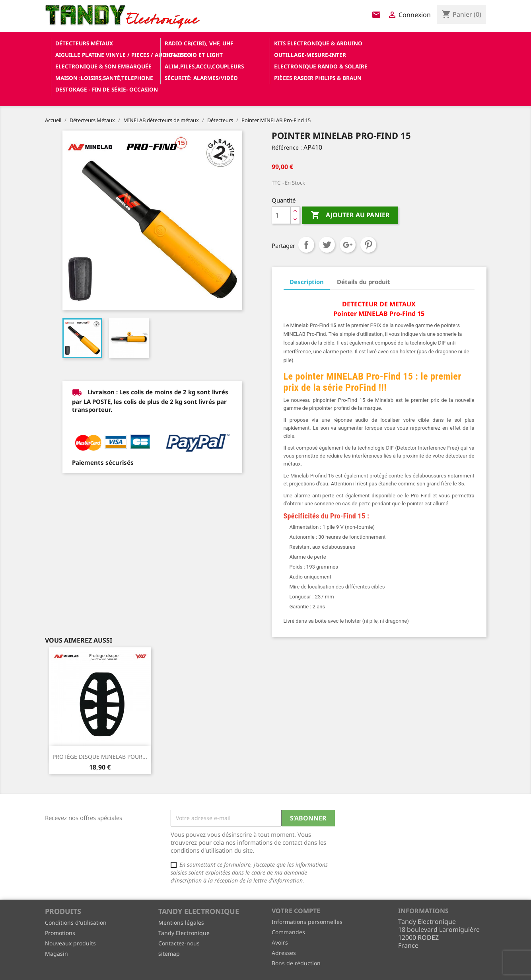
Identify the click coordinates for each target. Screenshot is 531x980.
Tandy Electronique (184, 933)
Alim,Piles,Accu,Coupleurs (204, 66)
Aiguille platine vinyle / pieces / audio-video (107, 55)
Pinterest (368, 245)
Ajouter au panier (350, 215)
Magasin (56, 954)
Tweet (327, 245)
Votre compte (296, 911)
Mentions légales (181, 923)
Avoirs (280, 942)
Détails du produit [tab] (364, 282)
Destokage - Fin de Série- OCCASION (107, 89)
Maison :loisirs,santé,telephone (104, 78)
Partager (306, 245)
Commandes (288, 932)
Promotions (60, 933)
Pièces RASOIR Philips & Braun (318, 78)
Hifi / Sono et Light (194, 55)
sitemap (169, 954)
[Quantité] (281, 215)
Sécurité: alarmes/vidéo (201, 78)
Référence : (287, 147)
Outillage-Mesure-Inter (310, 55)
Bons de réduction (296, 963)
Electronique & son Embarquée (103, 66)
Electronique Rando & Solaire (321, 66)
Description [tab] (307, 282)
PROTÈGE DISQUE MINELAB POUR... (100, 757)
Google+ (348, 245)
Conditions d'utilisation (76, 923)
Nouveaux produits (70, 943)
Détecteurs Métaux (84, 43)
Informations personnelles (307, 922)
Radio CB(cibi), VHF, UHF (199, 43)
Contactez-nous (179, 943)
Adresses (284, 953)
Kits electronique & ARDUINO (318, 43)
